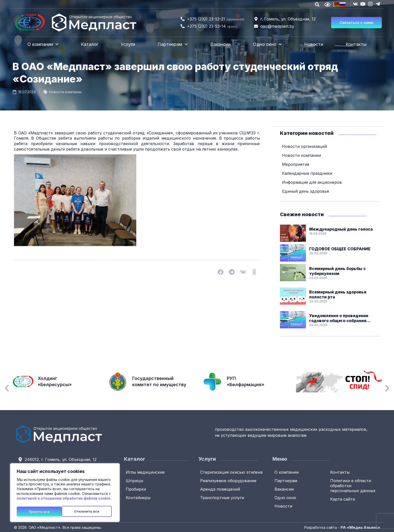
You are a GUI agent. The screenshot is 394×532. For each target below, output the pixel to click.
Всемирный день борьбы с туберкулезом (337, 271)
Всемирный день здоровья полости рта (338, 294)
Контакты (356, 44)
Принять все (91, 511)
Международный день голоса (341, 229)
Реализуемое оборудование (229, 480)
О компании (43, 44)
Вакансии (220, 44)
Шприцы (135, 480)
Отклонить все (42, 511)
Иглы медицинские (146, 472)
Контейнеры (139, 497)
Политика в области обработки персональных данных (354, 485)
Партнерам (173, 44)
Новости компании (65, 92)
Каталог (90, 44)
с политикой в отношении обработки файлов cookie (64, 497)
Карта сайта (343, 499)
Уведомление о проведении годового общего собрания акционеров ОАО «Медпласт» (341, 318)
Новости (314, 44)
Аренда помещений (221, 489)
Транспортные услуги (223, 497)
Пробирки (137, 489)
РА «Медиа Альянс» (360, 527)
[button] (221, 272)
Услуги (128, 44)
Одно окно (267, 44)
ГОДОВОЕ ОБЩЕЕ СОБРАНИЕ (340, 249)
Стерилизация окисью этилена (232, 472)
